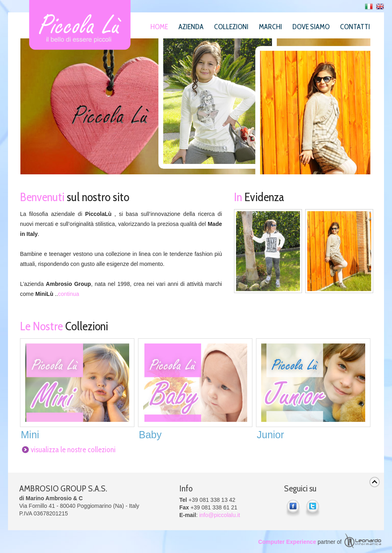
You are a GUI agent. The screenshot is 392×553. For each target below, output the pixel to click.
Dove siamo (311, 27)
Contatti (355, 27)
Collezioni (231, 27)
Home (159, 27)
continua (69, 294)
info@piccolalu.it (220, 515)
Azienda (191, 27)
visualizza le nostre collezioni (73, 450)
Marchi (270, 27)
